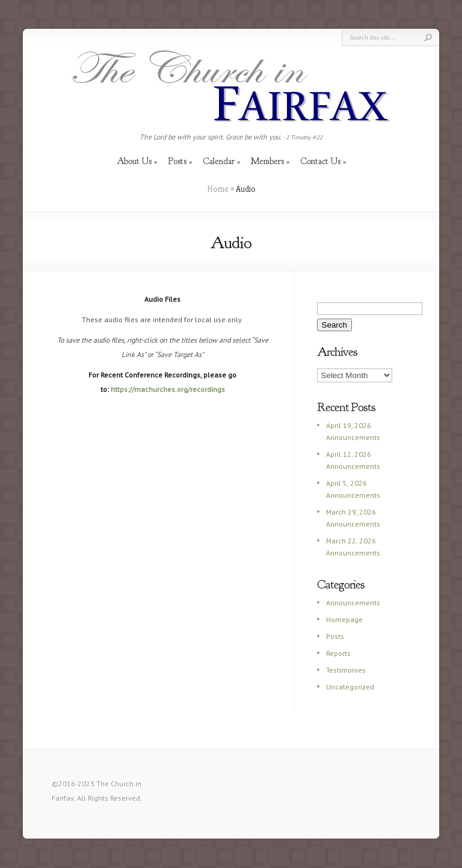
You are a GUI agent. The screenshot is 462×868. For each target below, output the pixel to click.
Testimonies (346, 670)
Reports (338, 653)
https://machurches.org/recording (166, 389)
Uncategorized (350, 687)
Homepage (344, 619)
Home (218, 189)
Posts (335, 636)
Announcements (353, 603)
